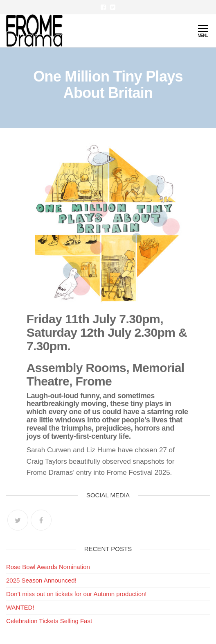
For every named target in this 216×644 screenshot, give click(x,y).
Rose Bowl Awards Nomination (48, 567)
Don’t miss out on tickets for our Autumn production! (76, 594)
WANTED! (20, 607)
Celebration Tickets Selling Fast (49, 621)
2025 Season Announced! (41, 580)
